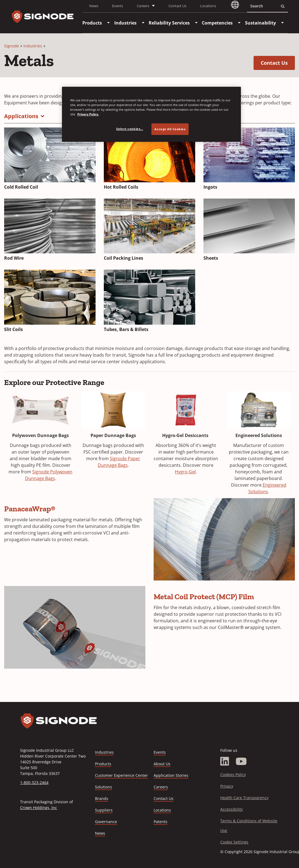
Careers (161, 787)
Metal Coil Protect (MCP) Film (204, 597)
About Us (162, 764)
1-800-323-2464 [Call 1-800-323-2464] (34, 782)
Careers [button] (143, 6)
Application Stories (171, 775)
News (94, 6)
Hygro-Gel (185, 472)
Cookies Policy (233, 775)
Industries (33, 46)
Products (103, 764)
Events (118, 6)
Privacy (227, 786)
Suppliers (104, 810)
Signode (12, 46)
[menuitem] (92, 23)
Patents (161, 822)
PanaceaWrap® (30, 509)
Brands (102, 798)
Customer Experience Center (121, 775)
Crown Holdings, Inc (39, 808)
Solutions (104, 787)
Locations (208, 6)
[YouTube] (241, 761)
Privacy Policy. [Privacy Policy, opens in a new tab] (88, 114)
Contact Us (177, 6)
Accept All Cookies (170, 129)
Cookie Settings (234, 842)
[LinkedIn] (225, 761)
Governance (106, 822)
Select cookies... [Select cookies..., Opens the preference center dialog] (130, 129)
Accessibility (232, 809)
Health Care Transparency (244, 798)
